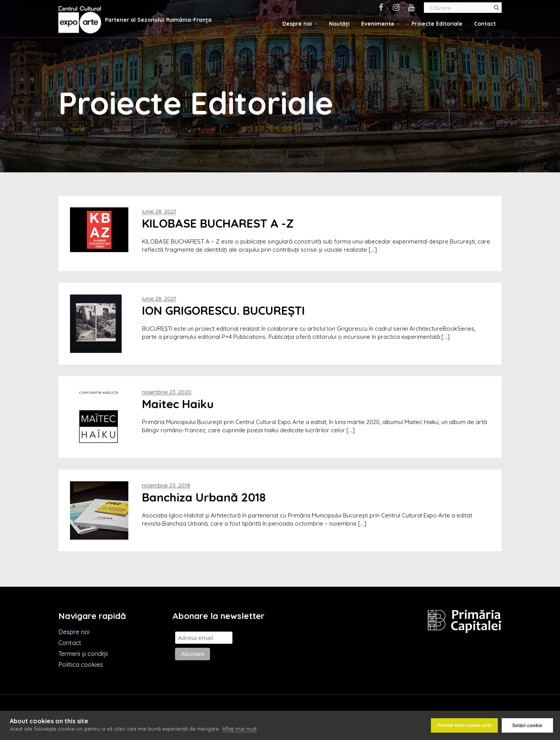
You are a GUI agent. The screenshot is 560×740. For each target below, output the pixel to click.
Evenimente (381, 24)
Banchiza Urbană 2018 (204, 497)
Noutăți (339, 24)
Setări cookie (527, 726)
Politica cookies (81, 665)
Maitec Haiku (178, 404)
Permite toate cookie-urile (464, 725)
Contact (485, 24)
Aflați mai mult (239, 729)
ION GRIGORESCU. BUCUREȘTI (223, 310)
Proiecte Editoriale (437, 24)
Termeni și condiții (83, 654)
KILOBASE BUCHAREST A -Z (218, 223)
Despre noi (300, 24)
